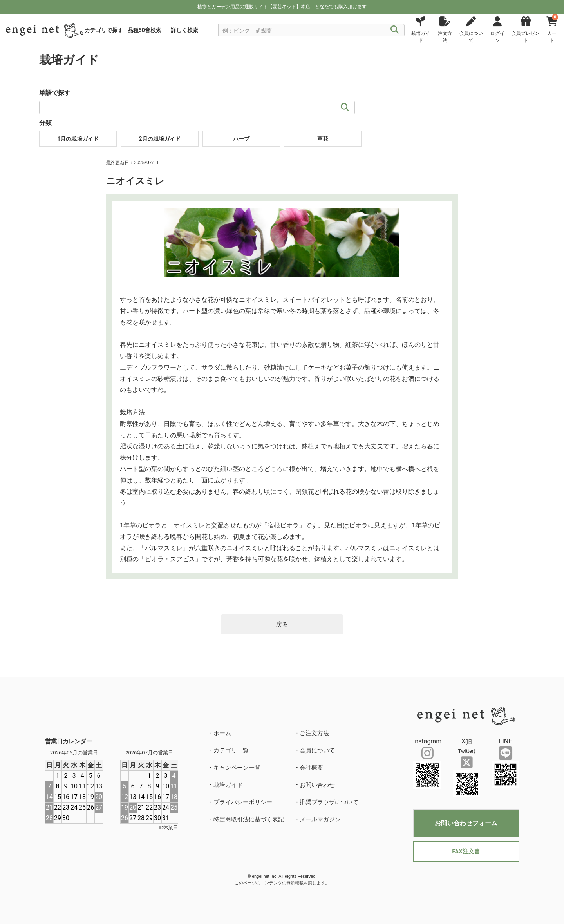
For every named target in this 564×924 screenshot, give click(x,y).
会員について (317, 750)
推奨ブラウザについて (329, 802)
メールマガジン (320, 819)
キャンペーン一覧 (237, 768)
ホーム (222, 733)
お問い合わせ (317, 785)
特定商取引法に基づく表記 (249, 819)
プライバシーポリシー (243, 802)
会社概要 (311, 768)
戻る (282, 624)
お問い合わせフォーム (466, 823)
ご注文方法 (314, 733)
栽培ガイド (228, 785)
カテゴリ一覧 (231, 750)
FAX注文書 (466, 852)
